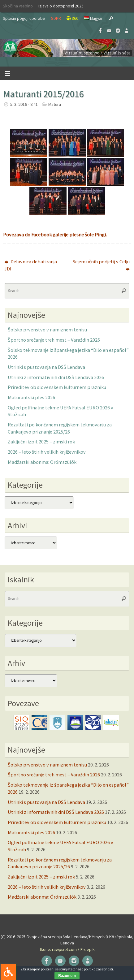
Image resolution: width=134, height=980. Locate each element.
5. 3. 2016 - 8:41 (24, 104)
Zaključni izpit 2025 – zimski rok (41, 442)
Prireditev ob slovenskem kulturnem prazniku (57, 387)
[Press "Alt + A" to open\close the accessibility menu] (8, 972)
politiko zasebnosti (98, 969)
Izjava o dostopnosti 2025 (61, 6)
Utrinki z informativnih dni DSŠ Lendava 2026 (56, 377)
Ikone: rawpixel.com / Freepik (67, 949)
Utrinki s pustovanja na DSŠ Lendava (46, 367)
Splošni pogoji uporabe (24, 18)
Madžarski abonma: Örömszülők (42, 462)
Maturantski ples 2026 (31, 397)
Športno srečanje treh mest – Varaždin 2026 (54, 340)
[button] (67, 48)
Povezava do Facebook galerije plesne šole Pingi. (55, 235)
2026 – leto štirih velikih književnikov (47, 452)
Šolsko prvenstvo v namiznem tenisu (47, 330)
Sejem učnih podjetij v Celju (101, 265)
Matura (54, 104)
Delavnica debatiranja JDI (31, 265)
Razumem (67, 976)
